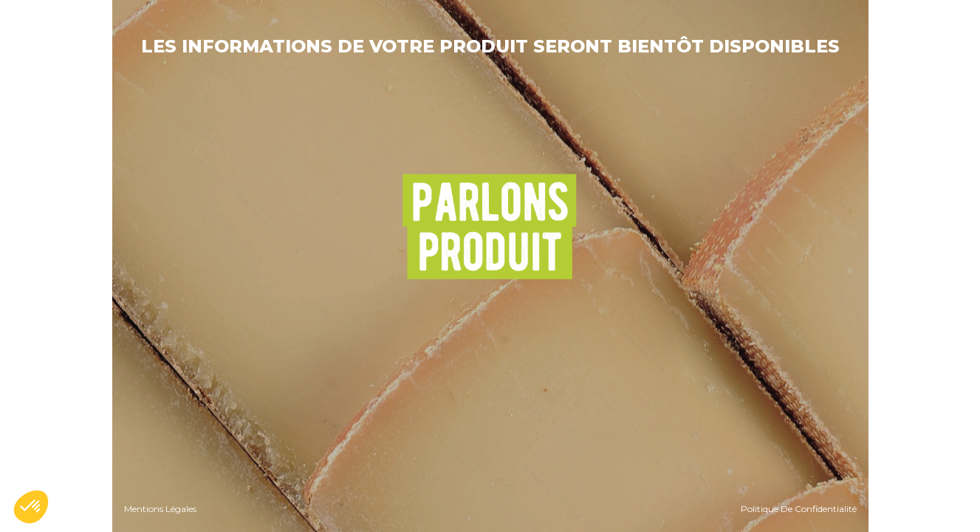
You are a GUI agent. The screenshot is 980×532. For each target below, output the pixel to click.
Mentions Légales (160, 509)
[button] (31, 507)
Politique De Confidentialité (799, 509)
